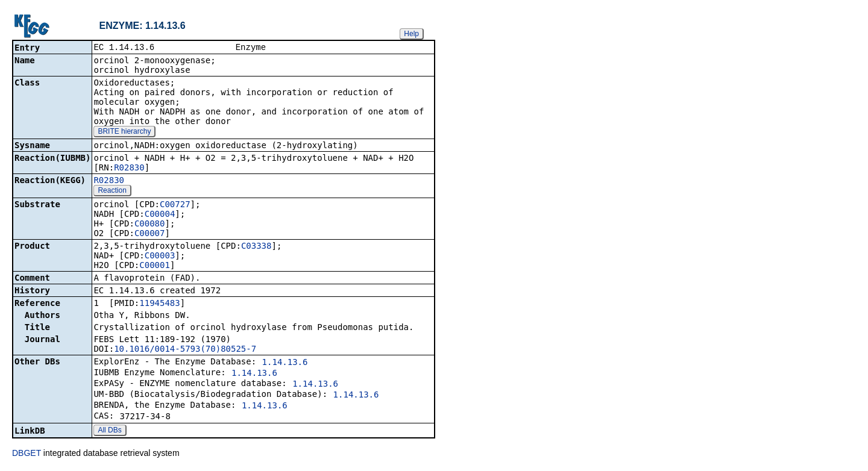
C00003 (160, 257)
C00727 (175, 205)
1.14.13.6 (285, 363)
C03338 (256, 247)
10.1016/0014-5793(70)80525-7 (185, 350)
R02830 (129, 169)
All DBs (109, 431)
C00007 (150, 234)
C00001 (155, 266)
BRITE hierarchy (124, 133)
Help (411, 34)
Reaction (112, 192)
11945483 (159, 304)
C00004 (160, 215)
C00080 (150, 225)
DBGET (27, 454)
